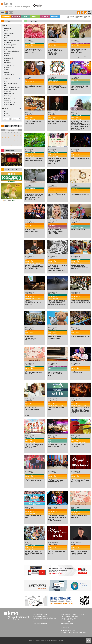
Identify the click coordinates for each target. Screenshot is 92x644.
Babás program (9, 28)
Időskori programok (10, 45)
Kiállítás (6, 56)
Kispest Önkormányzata (40, 614)
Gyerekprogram (9, 42)
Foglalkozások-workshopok (12, 40)
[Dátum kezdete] (7, 119)
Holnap (6, 113)
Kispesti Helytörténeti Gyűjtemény (10, 91)
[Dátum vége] (16, 119)
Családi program (9, 33)
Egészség (7, 35)
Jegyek (11, 13)
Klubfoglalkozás (9, 58)
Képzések (45, 17)
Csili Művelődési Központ (40, 624)
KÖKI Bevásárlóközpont (40, 616)
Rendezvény (6, 17)
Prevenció (55, 17)
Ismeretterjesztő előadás (11, 51)
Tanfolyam (16, 17)
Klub (26, 17)
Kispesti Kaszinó (9, 94)
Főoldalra (87, 21)
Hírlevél (71, 17)
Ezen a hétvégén (9, 116)
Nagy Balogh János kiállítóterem (10, 99)
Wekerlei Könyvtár (10, 102)
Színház (6, 72)
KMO (6, 81)
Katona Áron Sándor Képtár (12, 87)
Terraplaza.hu (37, 622)
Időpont (5, 108)
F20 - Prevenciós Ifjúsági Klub (11, 84)
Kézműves (7, 53)
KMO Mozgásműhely (10, 96)
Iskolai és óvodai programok (9, 48)
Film (6, 38)
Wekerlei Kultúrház (10, 105)
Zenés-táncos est (9, 74)
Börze (6, 31)
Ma (5, 111)
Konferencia (8, 63)
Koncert (7, 60)
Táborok (35, 17)
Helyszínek (6, 78)
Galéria (79, 17)
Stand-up (7, 70)
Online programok (10, 65)
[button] (6, 13)
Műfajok (5, 26)
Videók (87, 17)
